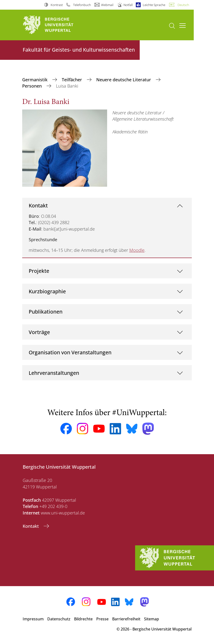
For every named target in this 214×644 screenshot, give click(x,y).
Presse (102, 619)
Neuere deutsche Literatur (124, 80)
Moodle (137, 250)
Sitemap (152, 619)
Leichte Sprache (154, 5)
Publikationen (46, 312)
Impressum (33, 619)
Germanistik (35, 80)
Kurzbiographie (47, 291)
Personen (33, 86)
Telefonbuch (82, 5)
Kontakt (38, 205)
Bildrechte (83, 619)
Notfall (128, 5)
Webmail (107, 5)
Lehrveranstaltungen (54, 373)
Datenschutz (59, 619)
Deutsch (183, 5)
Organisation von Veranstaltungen (70, 352)
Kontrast (57, 5)
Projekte (39, 271)
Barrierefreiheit (126, 619)
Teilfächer (72, 80)
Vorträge (39, 332)
